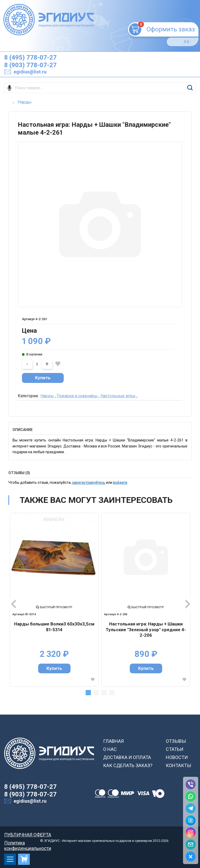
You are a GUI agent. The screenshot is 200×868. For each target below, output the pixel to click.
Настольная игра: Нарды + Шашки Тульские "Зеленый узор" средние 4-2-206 (146, 630)
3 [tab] (104, 693)
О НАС (110, 749)
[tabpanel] (54, 600)
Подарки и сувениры (77, 396)
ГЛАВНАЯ (113, 741)
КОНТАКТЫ (178, 765)
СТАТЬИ (175, 749)
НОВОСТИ (177, 757)
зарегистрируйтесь (89, 482)
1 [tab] (88, 693)
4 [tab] (112, 693)
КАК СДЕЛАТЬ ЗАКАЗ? (128, 765)
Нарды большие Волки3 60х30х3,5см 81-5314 (54, 627)
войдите (120, 482)
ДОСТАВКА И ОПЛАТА (127, 757)
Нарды (47, 396)
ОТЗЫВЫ (176, 741)
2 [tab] (96, 693)
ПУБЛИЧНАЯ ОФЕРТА (28, 835)
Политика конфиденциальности (28, 843)
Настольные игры (118, 396)
